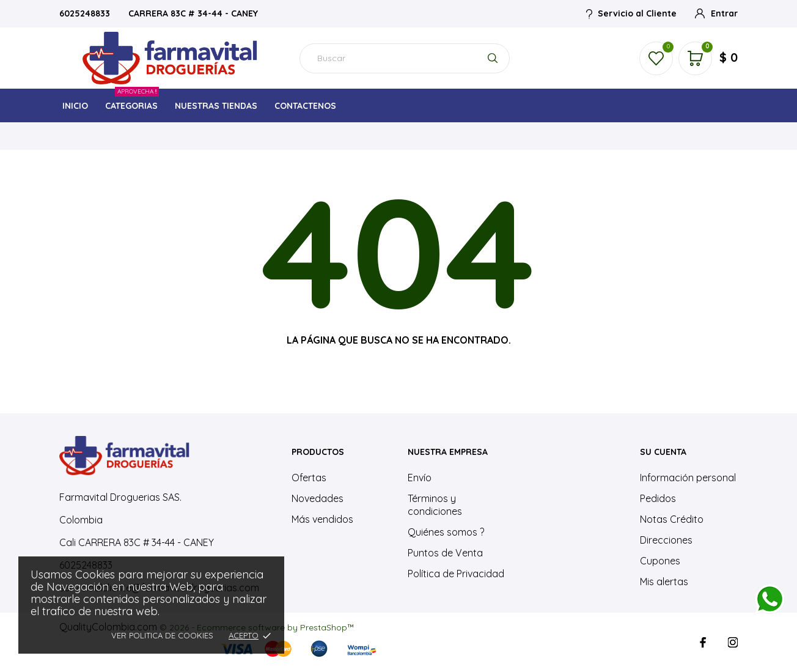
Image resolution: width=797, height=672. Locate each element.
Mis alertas (664, 582)
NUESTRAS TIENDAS (216, 106)
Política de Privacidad (456, 574)
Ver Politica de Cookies (162, 635)
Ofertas (309, 478)
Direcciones (666, 540)
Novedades (318, 498)
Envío (420, 478)
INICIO (75, 106)
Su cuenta (663, 452)
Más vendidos (322, 519)
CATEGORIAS (132, 102)
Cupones (660, 561)
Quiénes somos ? (446, 532)
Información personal (688, 478)
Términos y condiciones (435, 505)
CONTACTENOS (305, 106)
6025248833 (86, 13)
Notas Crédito (672, 519)
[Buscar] (405, 58)
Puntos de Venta (445, 553)
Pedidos (658, 498)
